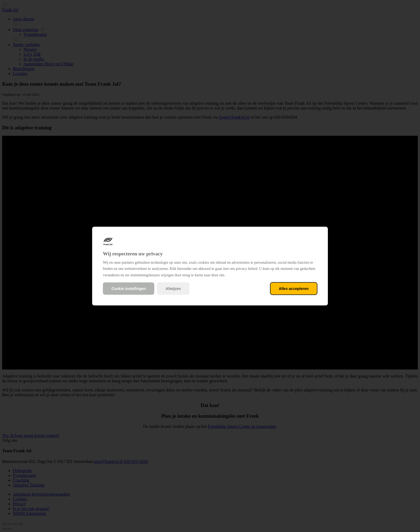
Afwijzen (173, 289)
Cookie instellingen (129, 289)
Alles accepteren (294, 289)
